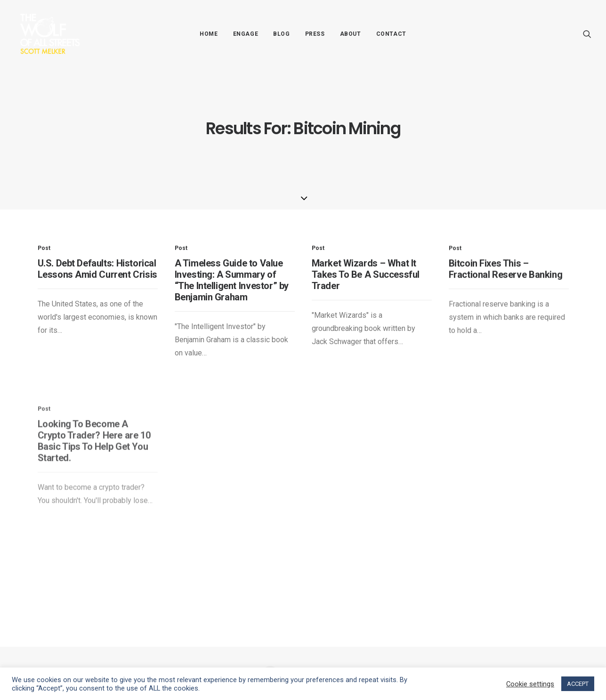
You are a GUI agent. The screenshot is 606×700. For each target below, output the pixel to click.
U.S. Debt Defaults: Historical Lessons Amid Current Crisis (97, 269)
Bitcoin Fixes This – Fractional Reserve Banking (506, 297)
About (351, 34)
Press (315, 34)
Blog (281, 34)
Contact (391, 34)
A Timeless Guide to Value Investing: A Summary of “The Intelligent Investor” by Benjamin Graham (232, 280)
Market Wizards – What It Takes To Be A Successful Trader (366, 287)
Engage (246, 34)
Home (209, 34)
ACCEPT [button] (578, 684)
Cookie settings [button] (530, 684)
